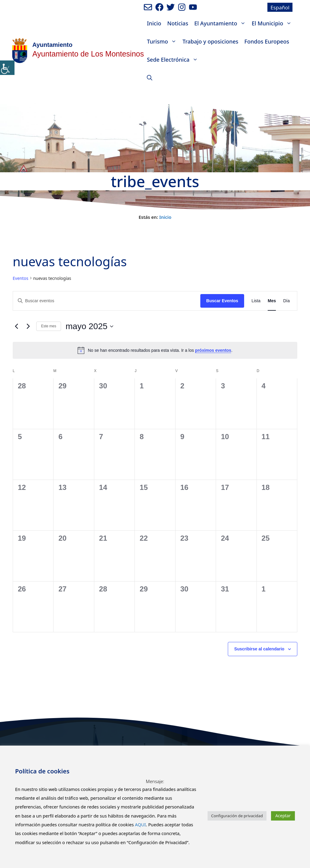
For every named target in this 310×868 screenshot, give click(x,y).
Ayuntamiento (52, 45)
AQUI (140, 824)
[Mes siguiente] (28, 326)
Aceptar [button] (283, 816)
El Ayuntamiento (221, 23)
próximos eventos (213, 350)
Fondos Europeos (267, 41)
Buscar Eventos (222, 301)
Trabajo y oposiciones (210, 41)
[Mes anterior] (16, 326)
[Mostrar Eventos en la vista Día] (286, 301)
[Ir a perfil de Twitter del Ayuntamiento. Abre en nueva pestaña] (171, 7)
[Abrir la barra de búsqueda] (150, 78)
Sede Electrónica (174, 60)
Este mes (49, 326)
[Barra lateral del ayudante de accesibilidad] (7, 68)
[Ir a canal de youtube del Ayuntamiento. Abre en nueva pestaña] (193, 7)
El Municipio (273, 23)
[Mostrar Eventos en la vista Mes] (272, 301)
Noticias (178, 23)
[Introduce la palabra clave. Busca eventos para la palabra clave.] (107, 301)
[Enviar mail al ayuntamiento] (148, 7)
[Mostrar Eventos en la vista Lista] (256, 301)
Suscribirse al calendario (259, 649)
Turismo (163, 41)
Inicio (154, 23)
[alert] (155, 350)
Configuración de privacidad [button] (237, 816)
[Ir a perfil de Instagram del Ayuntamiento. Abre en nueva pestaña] (182, 7)
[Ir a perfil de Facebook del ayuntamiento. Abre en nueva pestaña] (159, 7)
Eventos (21, 278)
